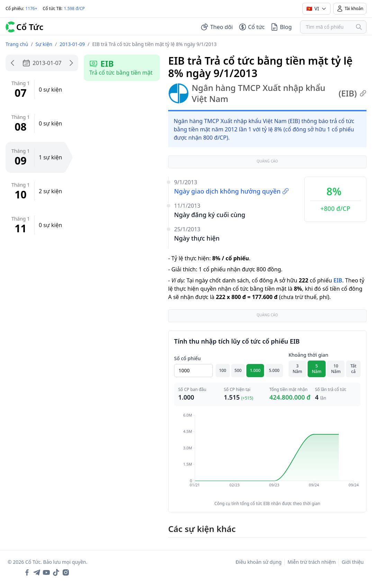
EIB (338, 280)
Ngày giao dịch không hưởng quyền (232, 191)
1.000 (255, 370)
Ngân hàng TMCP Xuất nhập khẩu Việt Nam (267, 93)
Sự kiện (44, 44)
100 (223, 370)
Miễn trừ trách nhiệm (312, 562)
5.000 (274, 370)
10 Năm (336, 369)
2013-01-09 (72, 44)
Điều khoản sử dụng (259, 562)
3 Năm (298, 369)
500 (238, 370)
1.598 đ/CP (75, 8)
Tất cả (353, 369)
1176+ (31, 8)
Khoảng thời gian (309, 355)
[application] (267, 455)
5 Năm (317, 369)
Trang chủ (17, 44)
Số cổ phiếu (187, 358)
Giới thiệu (353, 562)
